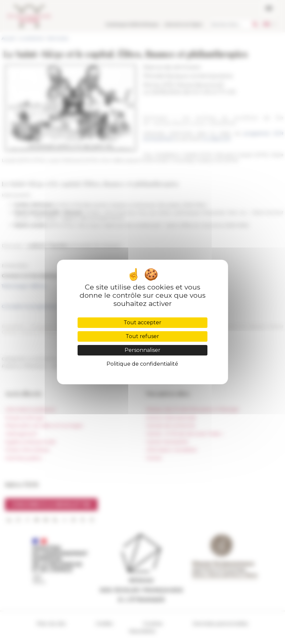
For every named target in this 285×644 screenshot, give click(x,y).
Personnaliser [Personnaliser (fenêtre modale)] (142, 350)
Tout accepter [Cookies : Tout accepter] (142, 322)
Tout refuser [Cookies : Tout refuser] (142, 336)
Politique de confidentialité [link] (142, 364)
